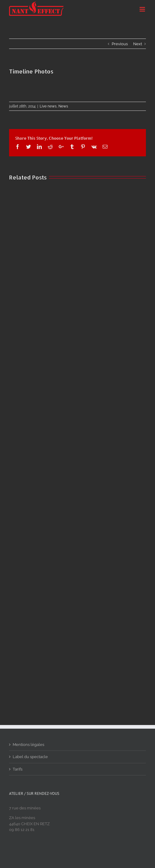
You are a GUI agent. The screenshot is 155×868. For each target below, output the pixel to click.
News (63, 106)
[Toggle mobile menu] (143, 9)
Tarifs (18, 769)
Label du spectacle (30, 757)
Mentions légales (28, 745)
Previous (120, 44)
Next (138, 44)
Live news (48, 106)
